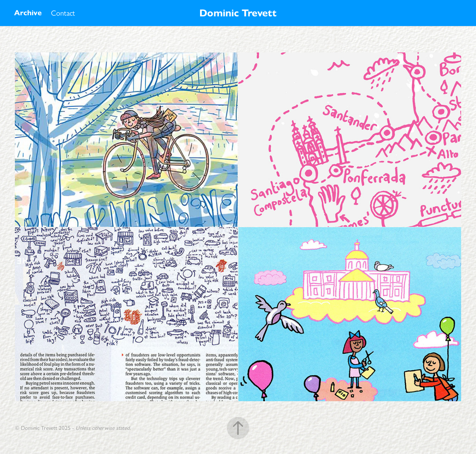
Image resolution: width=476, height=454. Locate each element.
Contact (63, 13)
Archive (28, 13)
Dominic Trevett (238, 13)
